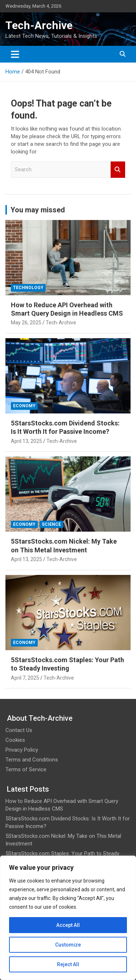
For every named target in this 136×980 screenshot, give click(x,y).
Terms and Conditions (32, 760)
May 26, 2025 (26, 323)
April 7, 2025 (25, 678)
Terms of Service (26, 769)
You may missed (38, 210)
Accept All (68, 925)
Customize (68, 945)
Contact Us (19, 730)
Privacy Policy (22, 750)
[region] (68, 918)
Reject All (68, 964)
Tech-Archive (39, 25)
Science (51, 524)
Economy (24, 406)
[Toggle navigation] (15, 54)
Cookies (15, 740)
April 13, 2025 (26, 441)
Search (118, 170)
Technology (28, 288)
